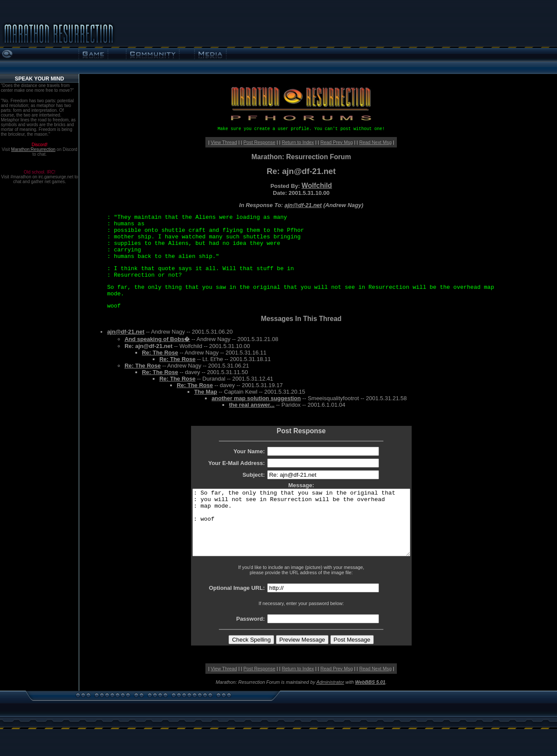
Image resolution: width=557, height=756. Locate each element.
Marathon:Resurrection (34, 149)
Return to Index (298, 142)
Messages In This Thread (301, 319)
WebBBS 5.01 (370, 695)
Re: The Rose (160, 353)
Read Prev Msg (337, 142)
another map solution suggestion (256, 398)
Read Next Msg (375, 142)
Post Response (259, 142)
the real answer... (252, 405)
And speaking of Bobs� (157, 339)
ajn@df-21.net (303, 205)
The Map (206, 392)
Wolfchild (317, 186)
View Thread (224, 142)
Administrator (330, 695)
